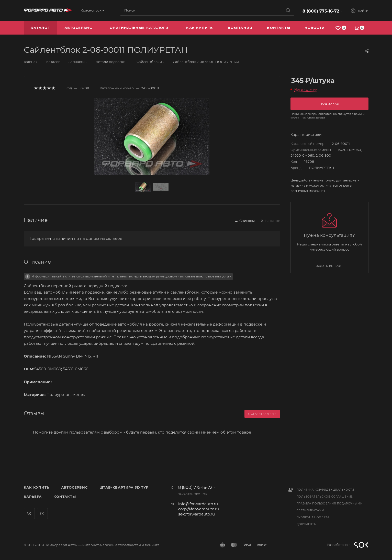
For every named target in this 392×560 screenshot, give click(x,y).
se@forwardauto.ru (197, 514)
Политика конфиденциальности (326, 490)
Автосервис (74, 487)
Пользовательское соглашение (325, 497)
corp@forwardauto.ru (199, 509)
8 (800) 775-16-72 (321, 11)
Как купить (37, 487)
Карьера (33, 497)
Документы (307, 524)
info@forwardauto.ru (198, 504)
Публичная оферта (313, 517)
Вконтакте (29, 514)
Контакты (65, 497)
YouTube (42, 514)
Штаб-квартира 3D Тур (124, 487)
